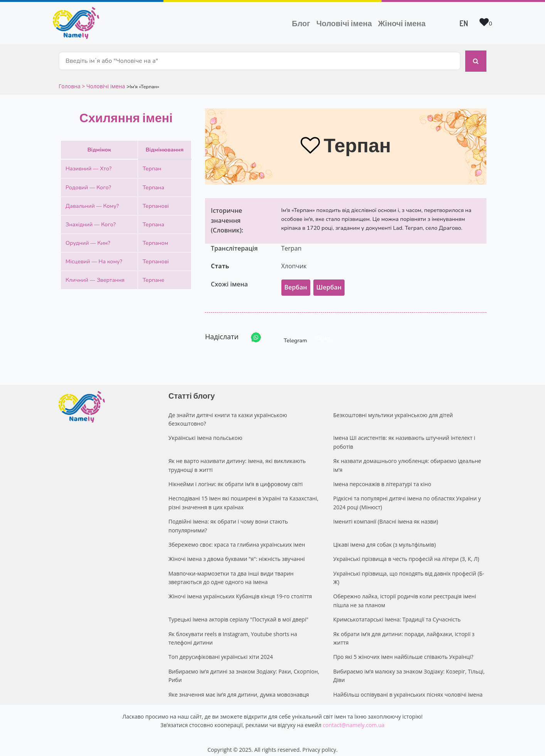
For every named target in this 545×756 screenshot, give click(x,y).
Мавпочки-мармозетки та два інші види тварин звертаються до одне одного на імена (231, 572)
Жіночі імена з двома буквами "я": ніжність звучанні (237, 553)
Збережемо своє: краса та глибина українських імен (237, 538)
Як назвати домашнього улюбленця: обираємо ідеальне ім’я (407, 459)
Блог (301, 23)
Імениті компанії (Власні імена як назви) (386, 515)
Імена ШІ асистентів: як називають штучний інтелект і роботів (405, 436)
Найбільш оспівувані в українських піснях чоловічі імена (408, 688)
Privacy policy (320, 743)
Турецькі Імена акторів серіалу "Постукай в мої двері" (238, 613)
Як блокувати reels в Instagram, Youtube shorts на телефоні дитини (233, 632)
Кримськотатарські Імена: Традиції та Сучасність (397, 613)
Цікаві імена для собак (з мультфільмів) (385, 538)
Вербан (296, 281)
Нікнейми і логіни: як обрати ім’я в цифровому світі (235, 478)
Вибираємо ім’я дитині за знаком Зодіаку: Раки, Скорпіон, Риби (244, 669)
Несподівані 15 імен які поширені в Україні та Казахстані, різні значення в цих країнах (243, 496)
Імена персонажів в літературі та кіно (382, 478)
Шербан (329, 281)
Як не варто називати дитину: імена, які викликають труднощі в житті (237, 459)
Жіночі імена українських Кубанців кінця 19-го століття (240, 590)
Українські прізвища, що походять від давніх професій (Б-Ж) (409, 572)
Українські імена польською (205, 432)
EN (464, 23)
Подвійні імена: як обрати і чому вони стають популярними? (228, 519)
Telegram (288, 331)
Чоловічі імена (346, 22)
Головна (70, 80)
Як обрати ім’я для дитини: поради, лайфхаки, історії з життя (404, 632)
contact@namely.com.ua (353, 719)
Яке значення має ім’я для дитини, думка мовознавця (239, 688)
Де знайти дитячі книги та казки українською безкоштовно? (228, 413)
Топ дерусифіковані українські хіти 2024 (221, 651)
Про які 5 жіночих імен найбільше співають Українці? (404, 651)
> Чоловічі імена (103, 80)
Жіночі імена (402, 23)
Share (324, 332)
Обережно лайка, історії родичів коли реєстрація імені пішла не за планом (405, 595)
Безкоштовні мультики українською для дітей (393, 409)
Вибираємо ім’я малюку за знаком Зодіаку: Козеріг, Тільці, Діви (409, 669)
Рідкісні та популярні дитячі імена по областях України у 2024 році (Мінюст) (407, 496)
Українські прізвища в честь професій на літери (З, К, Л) (406, 553)
